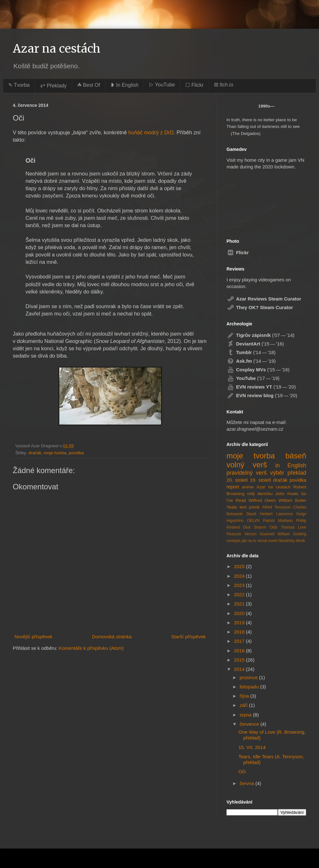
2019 (240, 623)
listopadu (250, 687)
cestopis (234, 541)
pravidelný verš (247, 473)
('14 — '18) (251, 352)
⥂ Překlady (53, 86)
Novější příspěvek (33, 637)
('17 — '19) (253, 378)
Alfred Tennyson (276, 507)
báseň (296, 456)
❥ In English (124, 85)
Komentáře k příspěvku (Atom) (91, 648)
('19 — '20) (261, 387)
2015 (240, 660)
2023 (240, 585)
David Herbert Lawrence (270, 514)
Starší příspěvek (189, 637)
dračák (35, 453)
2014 (240, 669)
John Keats (287, 494)
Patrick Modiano (278, 521)
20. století (237, 480)
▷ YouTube (162, 85)
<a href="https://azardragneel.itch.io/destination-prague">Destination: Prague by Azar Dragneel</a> (259, 201)
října (245, 696)
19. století (260, 480)
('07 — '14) (260, 335)
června (247, 783)
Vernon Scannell (259, 534)
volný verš (247, 465)
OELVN (253, 521)
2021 (240, 604)
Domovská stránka (112, 637)
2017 (240, 641)
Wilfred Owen (262, 500)
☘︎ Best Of (89, 85)
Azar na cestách (57, 49)
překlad (297, 473)
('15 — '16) (255, 344)
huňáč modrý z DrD (151, 132)
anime (248, 487)
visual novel (267, 541)
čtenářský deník (292, 541)
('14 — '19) (251, 361)
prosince (249, 677)
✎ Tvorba (19, 85)
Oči (242, 772)
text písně (250, 507)
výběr (277, 473)
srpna (246, 715)
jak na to (249, 541)
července (250, 724)
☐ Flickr (194, 85)
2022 (240, 594)
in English (291, 465)
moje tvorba (55, 453)
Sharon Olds (266, 527)
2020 (240, 613)
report (233, 487)
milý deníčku (260, 494)
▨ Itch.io (224, 85)
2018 (240, 632)
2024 (240, 576)
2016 (240, 651)
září (244, 705)
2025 (240, 566)
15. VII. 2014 (252, 747)
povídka (76, 453)
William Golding (292, 534)
